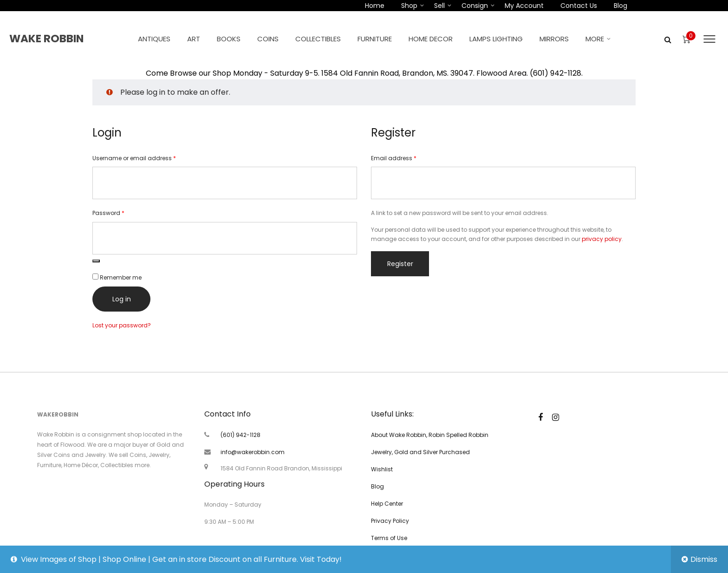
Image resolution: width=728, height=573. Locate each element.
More (595, 39)
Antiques (154, 39)
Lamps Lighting (496, 39)
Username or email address (147, 158)
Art (194, 39)
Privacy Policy (390, 521)
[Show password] (96, 261)
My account (524, 6)
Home (375, 6)
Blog (621, 6)
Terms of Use (389, 538)
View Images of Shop (59, 559)
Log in (122, 299)
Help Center (387, 504)
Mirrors (554, 39)
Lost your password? (122, 325)
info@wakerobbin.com (253, 452)
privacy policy (602, 239)
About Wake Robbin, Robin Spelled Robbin (430, 435)
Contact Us (579, 6)
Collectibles (318, 39)
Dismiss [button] (704, 559)
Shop (409, 6)
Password (121, 213)
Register (400, 264)
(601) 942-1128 (240, 435)
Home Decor (431, 39)
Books (229, 39)
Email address (406, 158)
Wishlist (382, 469)
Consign (475, 6)
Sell (439, 6)
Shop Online (124, 559)
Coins (268, 39)
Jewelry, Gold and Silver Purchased (420, 452)
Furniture (375, 39)
